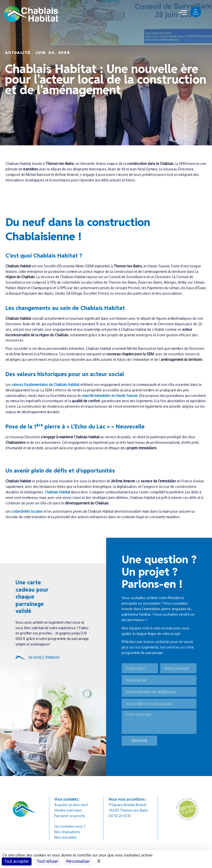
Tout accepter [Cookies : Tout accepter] (17, 861)
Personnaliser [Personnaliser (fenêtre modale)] (78, 861)
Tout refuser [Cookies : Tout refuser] (48, 861)
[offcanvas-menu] (183, 13)
